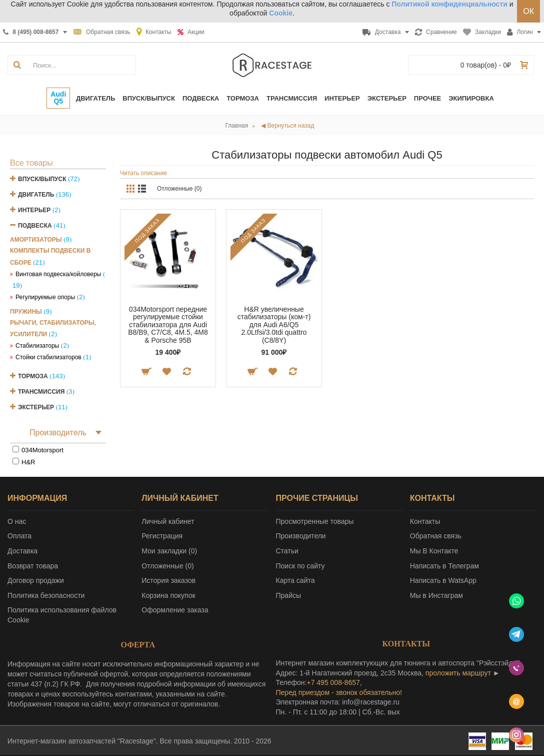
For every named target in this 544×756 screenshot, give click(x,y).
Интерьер (34, 210)
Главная (237, 126)
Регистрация (162, 536)
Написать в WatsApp (443, 580)
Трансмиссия (41, 392)
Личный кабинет (168, 521)
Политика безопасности (46, 595)
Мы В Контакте (434, 551)
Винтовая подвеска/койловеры (58, 274)
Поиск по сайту (300, 566)
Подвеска (35, 226)
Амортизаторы (36, 240)
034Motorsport (42, 450)
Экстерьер (36, 407)
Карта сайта (295, 580)
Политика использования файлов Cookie (62, 615)
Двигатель (36, 195)
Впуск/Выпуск (42, 179)
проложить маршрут (458, 673)
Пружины (26, 312)
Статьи (287, 551)
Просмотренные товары (315, 521)
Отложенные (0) (179, 189)
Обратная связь (436, 536)
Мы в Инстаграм (436, 595)
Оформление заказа (175, 610)
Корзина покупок (168, 595)
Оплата (19, 536)
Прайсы (289, 595)
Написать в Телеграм (444, 566)
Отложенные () (167, 566)
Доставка (22, 551)
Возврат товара (33, 566)
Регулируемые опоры (45, 297)
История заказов (168, 580)
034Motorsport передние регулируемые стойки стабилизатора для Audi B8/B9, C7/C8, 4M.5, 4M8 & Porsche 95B (168, 325)
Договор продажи (36, 580)
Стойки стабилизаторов (48, 357)
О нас (17, 521)
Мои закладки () (169, 551)
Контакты (425, 521)
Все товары (31, 163)
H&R (28, 462)
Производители (301, 536)
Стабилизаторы (37, 346)
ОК (528, 11)
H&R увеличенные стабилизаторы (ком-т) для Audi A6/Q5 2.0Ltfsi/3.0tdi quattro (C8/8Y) (274, 325)
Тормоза (33, 376)
